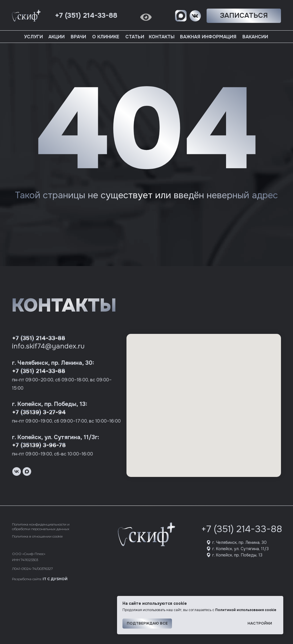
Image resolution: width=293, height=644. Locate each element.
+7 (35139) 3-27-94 (39, 412)
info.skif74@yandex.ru (48, 346)
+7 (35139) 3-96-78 (39, 445)
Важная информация (208, 37)
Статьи (135, 37)
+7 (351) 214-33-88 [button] (86, 15)
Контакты (162, 37)
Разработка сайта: (40, 579)
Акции (57, 37)
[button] (244, 16)
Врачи (78, 37)
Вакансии (255, 37)
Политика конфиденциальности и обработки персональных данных (41, 527)
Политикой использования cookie (246, 610)
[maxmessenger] (27, 471)
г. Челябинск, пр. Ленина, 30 (239, 542)
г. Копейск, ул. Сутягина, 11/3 (240, 549)
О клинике (106, 37)
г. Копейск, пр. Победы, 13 (237, 555)
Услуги (33, 37)
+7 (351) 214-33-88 (39, 338)
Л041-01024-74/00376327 (32, 569)
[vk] (17, 471)
